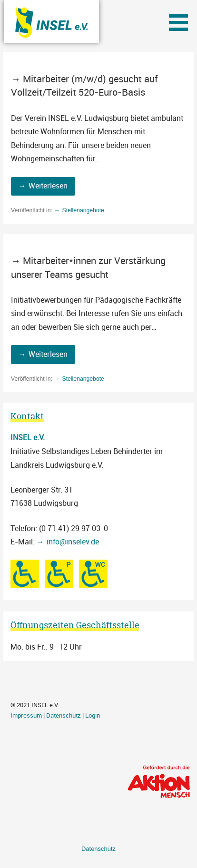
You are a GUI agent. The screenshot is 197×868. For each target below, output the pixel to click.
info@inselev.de (73, 542)
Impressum (26, 715)
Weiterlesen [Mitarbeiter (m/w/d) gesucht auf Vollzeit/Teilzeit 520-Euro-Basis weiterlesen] (48, 186)
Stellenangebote (83, 210)
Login (93, 715)
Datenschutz (64, 715)
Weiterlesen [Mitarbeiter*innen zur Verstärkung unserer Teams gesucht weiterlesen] (48, 354)
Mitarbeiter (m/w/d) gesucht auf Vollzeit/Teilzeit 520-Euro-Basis (84, 85)
